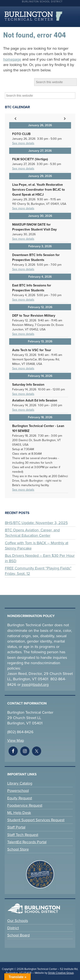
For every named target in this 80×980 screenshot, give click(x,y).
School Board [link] (18, 935)
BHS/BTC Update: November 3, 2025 (36, 523)
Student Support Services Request (36, 820)
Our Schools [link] (18, 921)
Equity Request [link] (20, 798)
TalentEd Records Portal (27, 842)
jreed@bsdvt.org (35, 685)
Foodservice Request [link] (25, 805)
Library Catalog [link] (20, 783)
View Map (16, 740)
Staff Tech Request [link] (23, 835)
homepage (12, 59)
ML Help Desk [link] (19, 813)
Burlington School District (42, 2)
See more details (23, 143)
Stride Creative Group (61, 973)
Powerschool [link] (18, 791)
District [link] (13, 928)
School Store (18, 849)
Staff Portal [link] (16, 827)
